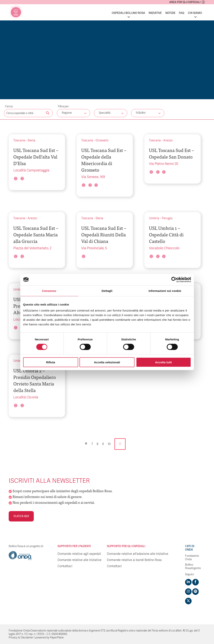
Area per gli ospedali (185, 2)
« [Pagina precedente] (86, 443)
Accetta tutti (164, 362)
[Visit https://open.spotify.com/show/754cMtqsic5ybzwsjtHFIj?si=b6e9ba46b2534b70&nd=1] (195, 592)
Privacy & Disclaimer (21, 638)
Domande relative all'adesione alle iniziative (138, 554)
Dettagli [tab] (107, 291)
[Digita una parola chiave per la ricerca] (28, 113)
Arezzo (168, 140)
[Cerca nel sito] (48, 113)
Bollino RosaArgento (193, 566)
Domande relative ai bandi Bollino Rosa (134, 560)
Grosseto (102, 140)
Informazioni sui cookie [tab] (165, 291)
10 (109, 444)
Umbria (154, 218)
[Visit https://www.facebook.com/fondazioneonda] (195, 582)
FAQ (182, 13)
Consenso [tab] (49, 291)
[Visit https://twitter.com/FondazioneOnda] (188, 601)
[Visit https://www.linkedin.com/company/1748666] (188, 582)
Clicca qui (21, 516)
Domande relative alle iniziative (80, 560)
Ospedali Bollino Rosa (128, 13)
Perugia (167, 218)
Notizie (170, 13)
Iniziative (155, 13)
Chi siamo (195, 13)
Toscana (19, 140)
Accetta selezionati (107, 362)
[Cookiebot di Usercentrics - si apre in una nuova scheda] (174, 280)
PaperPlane (57, 638)
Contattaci (65, 566)
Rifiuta (51, 362)
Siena (31, 140)
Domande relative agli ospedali (79, 554)
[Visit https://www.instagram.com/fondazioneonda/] (188, 592)
